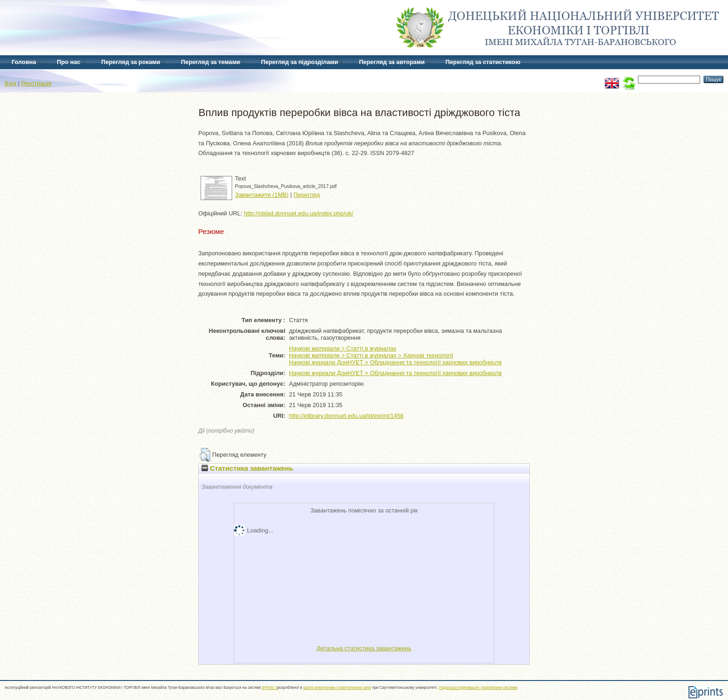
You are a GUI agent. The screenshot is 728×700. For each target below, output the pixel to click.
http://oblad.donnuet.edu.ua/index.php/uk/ (299, 213)
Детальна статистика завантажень (364, 648)
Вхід (10, 83)
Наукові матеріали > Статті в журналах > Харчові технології (371, 355)
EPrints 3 (270, 688)
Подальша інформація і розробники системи (478, 688)
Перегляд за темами (211, 62)
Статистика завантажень (247, 468)
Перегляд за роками (131, 62)
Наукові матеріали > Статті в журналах (343, 348)
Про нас (69, 62)
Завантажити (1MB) (262, 195)
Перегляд (307, 195)
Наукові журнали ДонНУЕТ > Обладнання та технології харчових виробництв (396, 362)
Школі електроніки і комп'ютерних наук (337, 688)
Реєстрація (36, 83)
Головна (24, 62)
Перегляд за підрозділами (299, 62)
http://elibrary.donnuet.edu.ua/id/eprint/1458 (347, 416)
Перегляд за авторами (392, 62)
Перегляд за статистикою (483, 62)
